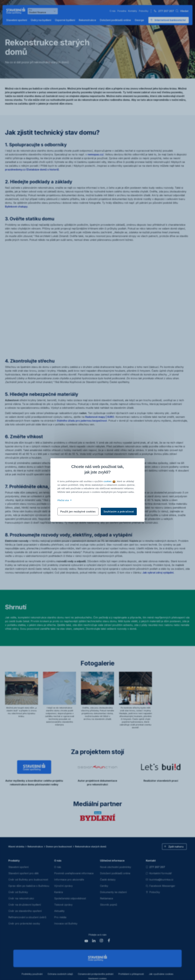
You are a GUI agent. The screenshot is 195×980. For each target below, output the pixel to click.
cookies (109, 481)
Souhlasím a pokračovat (119, 512)
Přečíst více (64, 500)
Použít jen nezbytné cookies (78, 512)
